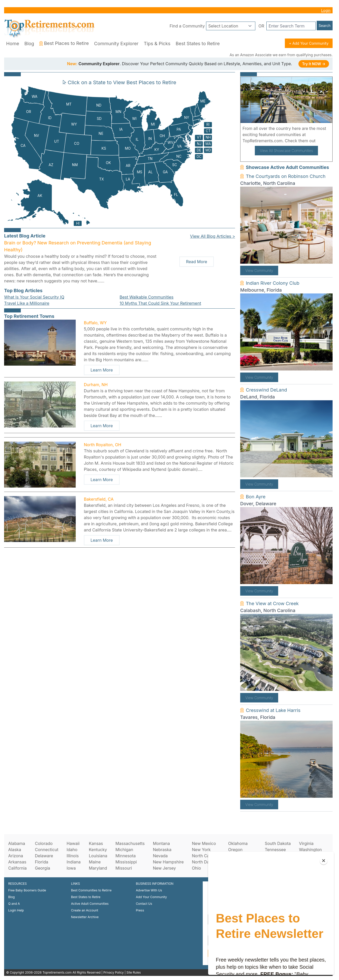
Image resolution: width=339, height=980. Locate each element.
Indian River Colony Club (273, 283)
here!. (323, 141)
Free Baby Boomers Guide (27, 890)
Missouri (124, 868)
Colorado (44, 843)
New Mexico (204, 843)
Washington (310, 850)
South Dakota (278, 843)
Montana (161, 843)
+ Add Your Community (309, 43)
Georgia (42, 868)
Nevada (160, 856)
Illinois (72, 856)
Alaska (15, 850)
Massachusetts (130, 843)
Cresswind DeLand (266, 390)
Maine (95, 862)
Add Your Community (152, 897)
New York (201, 850)
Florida (42, 862)
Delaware (44, 856)
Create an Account (85, 910)
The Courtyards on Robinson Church (286, 176)
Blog (29, 44)
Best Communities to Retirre (91, 890)
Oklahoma (238, 843)
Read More (197, 262)
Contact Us (144, 904)
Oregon (235, 850)
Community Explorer (116, 44)
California (17, 868)
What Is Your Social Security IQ (34, 297)
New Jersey (164, 868)
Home (13, 44)
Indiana (74, 862)
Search (325, 26)
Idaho (72, 850)
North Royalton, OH (103, 445)
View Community (259, 270)
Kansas (96, 843)
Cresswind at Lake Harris (273, 710)
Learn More (102, 370)
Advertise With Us (149, 890)
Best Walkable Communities (147, 297)
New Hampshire (168, 862)
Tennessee (275, 850)
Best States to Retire (198, 44)
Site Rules (134, 972)
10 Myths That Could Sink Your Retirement (160, 303)
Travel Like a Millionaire (27, 303)
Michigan (124, 850)
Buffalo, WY (95, 323)
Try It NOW (314, 64)
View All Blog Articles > (213, 236)
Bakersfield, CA (99, 499)
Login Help (16, 910)
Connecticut (47, 850)
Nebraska (162, 850)
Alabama (17, 843)
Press (140, 910)
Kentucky (98, 850)
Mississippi (126, 862)
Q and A (14, 904)
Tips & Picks (157, 44)
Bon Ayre (256, 497)
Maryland (98, 868)
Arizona (16, 856)
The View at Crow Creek (272, 603)
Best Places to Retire (64, 43)
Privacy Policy (114, 972)
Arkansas (17, 862)
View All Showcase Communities (287, 151)
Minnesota (126, 856)
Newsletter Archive (85, 917)
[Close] (324, 861)
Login (326, 10)
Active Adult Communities (90, 904)
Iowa (71, 868)
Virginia (306, 843)
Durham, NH (96, 385)
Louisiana (98, 856)
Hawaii (73, 843)
